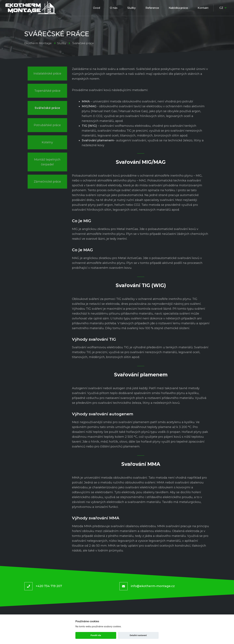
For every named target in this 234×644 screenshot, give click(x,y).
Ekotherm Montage (38, 43)
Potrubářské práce (47, 125)
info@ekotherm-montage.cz (153, 586)
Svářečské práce (47, 108)
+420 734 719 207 (49, 586)
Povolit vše (96, 635)
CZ (223, 8)
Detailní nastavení (138, 635)
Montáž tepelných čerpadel (47, 162)
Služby (62, 43)
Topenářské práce (47, 91)
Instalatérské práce (47, 74)
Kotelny (47, 142)
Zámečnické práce (47, 182)
